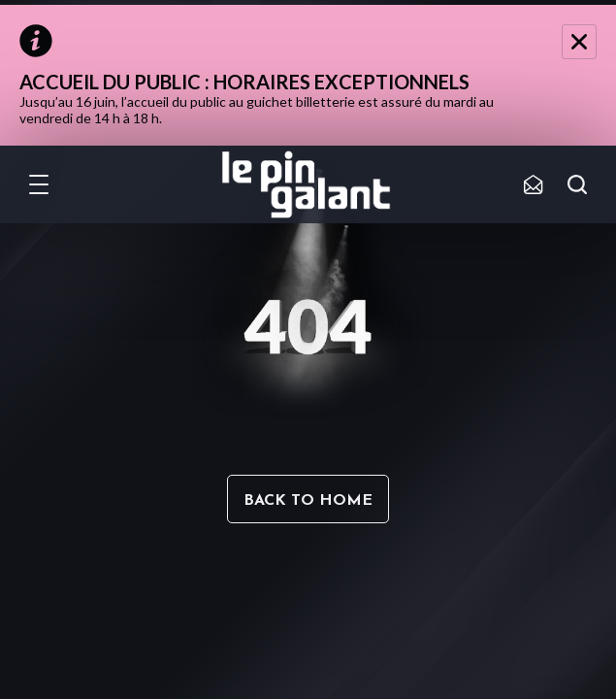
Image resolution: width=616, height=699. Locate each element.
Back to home (308, 501)
